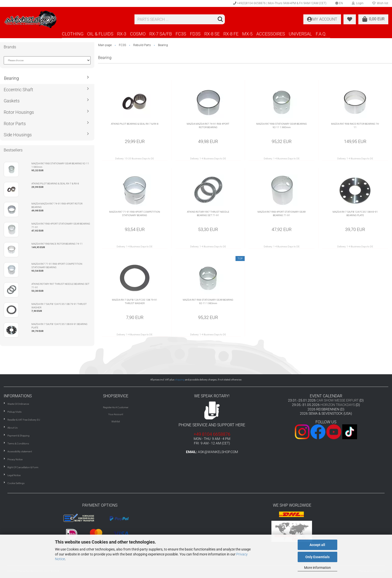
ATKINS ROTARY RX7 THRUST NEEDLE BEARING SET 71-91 (208, 214)
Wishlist (116, 421)
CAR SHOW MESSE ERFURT (338, 400)
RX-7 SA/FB (161, 34)
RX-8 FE (231, 34)
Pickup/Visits (14, 412)
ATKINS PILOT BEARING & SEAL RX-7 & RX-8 (135, 124)
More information (317, 568)
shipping (180, 380)
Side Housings (18, 135)
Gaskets (12, 101)
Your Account (116, 414)
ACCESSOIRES (271, 34)
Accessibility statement (20, 451)
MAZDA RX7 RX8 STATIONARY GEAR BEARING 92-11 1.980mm (282, 126)
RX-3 (122, 34)
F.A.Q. (321, 34)
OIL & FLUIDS (100, 34)
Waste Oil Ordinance (18, 404)
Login (358, 3)
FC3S (181, 34)
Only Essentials (317, 557)
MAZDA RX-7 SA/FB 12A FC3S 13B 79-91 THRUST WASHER (135, 302)
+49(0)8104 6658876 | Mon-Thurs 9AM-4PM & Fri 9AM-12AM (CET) (280, 3)
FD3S (195, 34)
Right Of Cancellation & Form (23, 467)
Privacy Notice (15, 459)
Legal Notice (14, 475)
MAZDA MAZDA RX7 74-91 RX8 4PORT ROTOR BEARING (208, 126)
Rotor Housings (19, 112)
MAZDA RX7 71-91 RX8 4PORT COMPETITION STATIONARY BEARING (135, 214)
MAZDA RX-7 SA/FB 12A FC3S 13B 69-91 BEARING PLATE (355, 214)
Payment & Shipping (18, 436)
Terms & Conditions (18, 444)
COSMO (138, 34)
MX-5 (247, 34)
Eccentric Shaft (18, 90)
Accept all (317, 545)
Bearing (11, 78)
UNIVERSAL (300, 34)
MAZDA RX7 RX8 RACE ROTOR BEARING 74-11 (355, 126)
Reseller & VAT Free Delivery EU (24, 420)
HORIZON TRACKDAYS (338, 405)
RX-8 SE (212, 34)
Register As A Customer (116, 407)
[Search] (220, 20)
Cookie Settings (16, 483)
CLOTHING (73, 34)
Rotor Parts (15, 124)
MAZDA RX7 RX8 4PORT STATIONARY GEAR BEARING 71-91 (282, 214)
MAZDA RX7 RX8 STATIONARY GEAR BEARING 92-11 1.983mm (208, 302)
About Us (13, 428)
